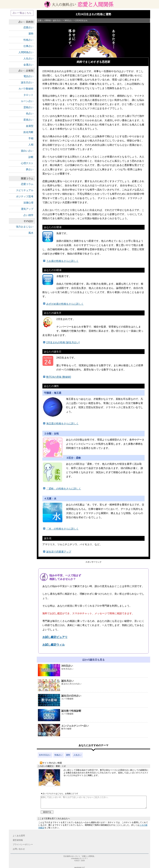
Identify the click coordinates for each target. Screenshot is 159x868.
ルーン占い (27, 101)
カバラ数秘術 (26, 89)
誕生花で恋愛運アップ (59, 552)
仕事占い (28, 46)
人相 (31, 145)
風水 (31, 233)
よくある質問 (19, 836)
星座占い (28, 120)
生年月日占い (45, 755)
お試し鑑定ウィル (54, 645)
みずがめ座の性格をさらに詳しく (65, 304)
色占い (30, 114)
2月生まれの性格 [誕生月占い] (63, 342)
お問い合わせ (19, 849)
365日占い (93, 670)
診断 (31, 157)
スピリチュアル (25, 190)
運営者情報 (18, 840)
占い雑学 (28, 215)
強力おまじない (25, 227)
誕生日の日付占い (93, 700)
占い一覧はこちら (22, 13)
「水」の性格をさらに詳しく (62, 529)
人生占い (77, 755)
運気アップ (27, 209)
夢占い (30, 169)
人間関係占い (26, 52)
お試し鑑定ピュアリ (55, 637)
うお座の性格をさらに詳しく (62, 261)
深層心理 (28, 203)
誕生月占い (93, 685)
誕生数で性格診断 (93, 715)
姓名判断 (28, 132)
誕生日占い (27, 82)
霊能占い (28, 107)
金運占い (28, 65)
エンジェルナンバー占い (93, 730)
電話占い (28, 76)
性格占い (59, 755)
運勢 (68, 755)
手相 (31, 138)
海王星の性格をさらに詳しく (62, 424)
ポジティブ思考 (25, 196)
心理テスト (27, 163)
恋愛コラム (27, 184)
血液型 (30, 126)
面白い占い (27, 151)
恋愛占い (28, 27)
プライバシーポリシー (23, 844)
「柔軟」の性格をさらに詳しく (64, 489)
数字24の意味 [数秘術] (59, 377)
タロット (28, 95)
